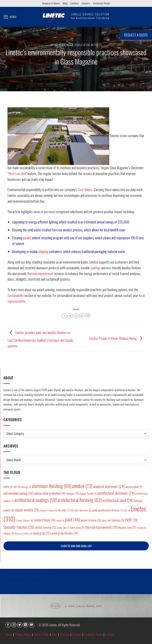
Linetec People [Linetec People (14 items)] (45, 520)
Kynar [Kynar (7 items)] (119, 510)
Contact (75, 3)
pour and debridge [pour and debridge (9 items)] (113, 520)
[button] (10, 17)
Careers (86, 3)
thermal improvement (40, 273)
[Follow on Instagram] (14, 625)
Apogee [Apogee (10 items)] (73, 493)
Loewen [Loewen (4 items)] (60, 520)
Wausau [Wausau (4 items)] (19, 533)
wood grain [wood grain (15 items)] (42, 533)
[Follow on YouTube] (32, 625)
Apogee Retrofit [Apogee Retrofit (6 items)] (88, 493)
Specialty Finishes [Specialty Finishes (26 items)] (19, 527)
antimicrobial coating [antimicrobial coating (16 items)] (18, 493)
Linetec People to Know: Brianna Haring (117, 338)
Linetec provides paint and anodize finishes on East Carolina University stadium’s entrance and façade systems (40, 339)
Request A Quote (51, 3)
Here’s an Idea (17, 173)
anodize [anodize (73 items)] (82, 486)
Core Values (85, 189)
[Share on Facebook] (64, 316)
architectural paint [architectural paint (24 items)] (118, 500)
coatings (95, 268)
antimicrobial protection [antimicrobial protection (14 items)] (50, 493)
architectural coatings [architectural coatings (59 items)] (35, 500)
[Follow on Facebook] (8, 625)
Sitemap (65, 634)
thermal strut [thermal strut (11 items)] (127, 527)
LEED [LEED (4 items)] (127, 510)
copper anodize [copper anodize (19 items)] (27, 510)
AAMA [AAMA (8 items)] (8, 487)
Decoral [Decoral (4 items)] (53, 510)
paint (28, 238)
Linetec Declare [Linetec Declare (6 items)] (25, 520)
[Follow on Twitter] (20, 625)
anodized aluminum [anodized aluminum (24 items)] (109, 486)
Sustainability (16, 295)
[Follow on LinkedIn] (26, 625)
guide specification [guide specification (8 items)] (103, 510)
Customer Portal (101, 3)
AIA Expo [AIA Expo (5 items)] (26, 487)
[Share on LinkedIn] (88, 316)
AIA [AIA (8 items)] (17, 487)
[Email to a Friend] (76, 316)
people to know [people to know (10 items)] (91, 520)
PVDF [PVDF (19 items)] (131, 520)
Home (9, 634)
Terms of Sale (41, 634)
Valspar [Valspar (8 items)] (9, 533)
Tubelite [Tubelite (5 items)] (142, 528)
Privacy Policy (23, 634)
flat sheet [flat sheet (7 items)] (64, 510)
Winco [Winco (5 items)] (28, 533)
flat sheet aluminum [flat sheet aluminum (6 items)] (81, 510)
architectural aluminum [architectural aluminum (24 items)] (116, 493)
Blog (65, 3)
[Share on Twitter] (70, 316)
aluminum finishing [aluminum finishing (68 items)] (51, 486)
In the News (58, 45)
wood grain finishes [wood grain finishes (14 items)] (65, 533)
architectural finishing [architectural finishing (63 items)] (80, 500)
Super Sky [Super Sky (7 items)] (63, 528)
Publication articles (88, 45)
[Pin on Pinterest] (82, 316)
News (70, 45)
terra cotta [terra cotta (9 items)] (77, 527)
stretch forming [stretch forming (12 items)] (46, 527)
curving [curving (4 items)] (44, 510)
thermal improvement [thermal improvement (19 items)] (101, 527)
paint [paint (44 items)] (72, 519)
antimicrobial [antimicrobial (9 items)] (134, 487)
